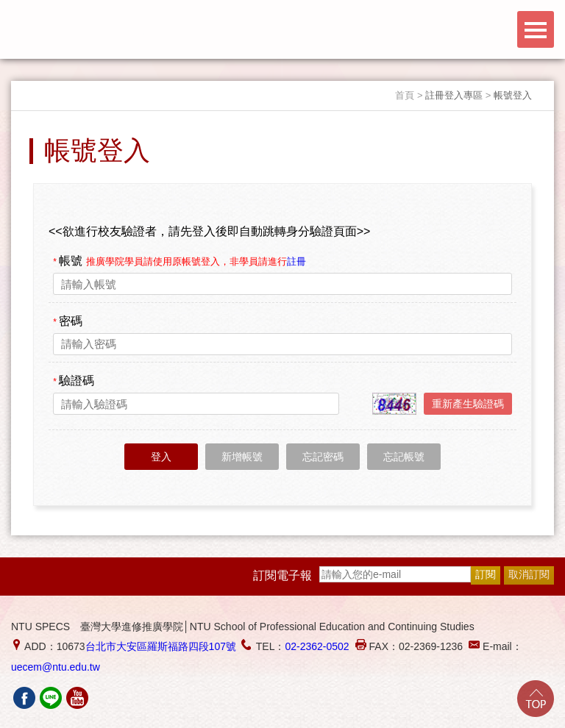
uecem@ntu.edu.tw (56, 667)
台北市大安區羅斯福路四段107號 (161, 646)
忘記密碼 (323, 457)
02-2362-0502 (317, 646)
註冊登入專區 (454, 95)
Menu (536, 29)
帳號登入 (513, 95)
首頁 (405, 95)
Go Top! (536, 699)
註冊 (296, 261)
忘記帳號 (404, 457)
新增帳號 (242, 457)
